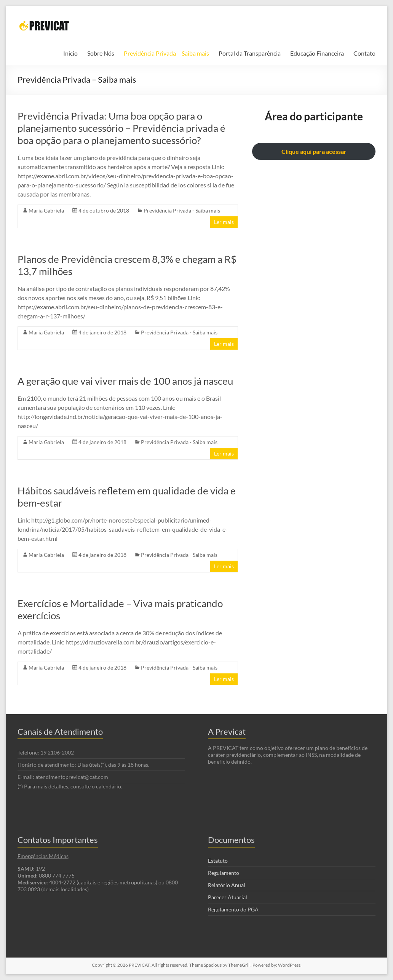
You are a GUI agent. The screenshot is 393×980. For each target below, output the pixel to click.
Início (70, 53)
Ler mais (224, 222)
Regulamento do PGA (233, 909)
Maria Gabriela (46, 210)
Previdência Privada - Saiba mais (182, 210)
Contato (364, 53)
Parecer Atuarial (228, 897)
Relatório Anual (227, 885)
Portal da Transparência (250, 53)
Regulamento (224, 873)
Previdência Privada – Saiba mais (166, 53)
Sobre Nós (101, 53)
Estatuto (218, 861)
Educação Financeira (317, 53)
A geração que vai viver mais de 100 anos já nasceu (125, 381)
